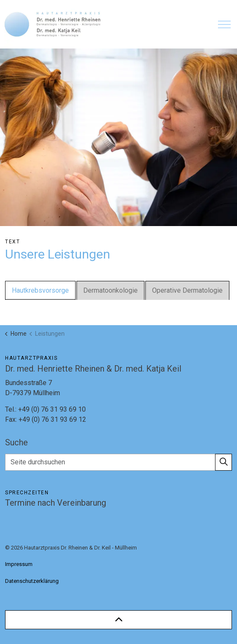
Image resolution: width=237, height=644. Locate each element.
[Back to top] (118, 620)
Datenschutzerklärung (32, 581)
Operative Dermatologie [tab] (187, 290)
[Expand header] (224, 24)
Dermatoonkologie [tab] (110, 290)
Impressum (19, 564)
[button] (223, 462)
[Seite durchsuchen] (118, 462)
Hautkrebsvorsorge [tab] (40, 290)
